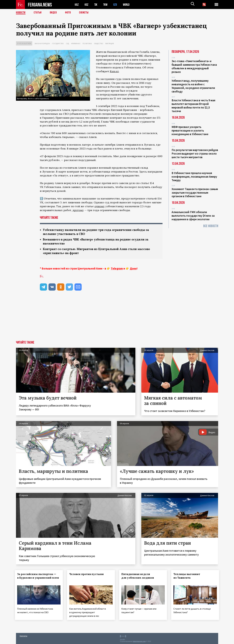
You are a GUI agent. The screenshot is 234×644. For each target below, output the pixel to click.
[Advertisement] (117, 318)
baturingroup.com (139, 641)
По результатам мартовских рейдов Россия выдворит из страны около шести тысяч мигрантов (195, 154)
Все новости (211, 226)
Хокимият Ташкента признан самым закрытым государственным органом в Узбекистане (195, 193)
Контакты (24, 635)
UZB (116, 5)
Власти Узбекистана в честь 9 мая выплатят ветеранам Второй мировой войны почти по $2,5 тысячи (193, 106)
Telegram (117, 268)
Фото (68, 13)
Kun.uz (114, 71)
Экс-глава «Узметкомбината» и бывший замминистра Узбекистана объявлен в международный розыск (194, 66)
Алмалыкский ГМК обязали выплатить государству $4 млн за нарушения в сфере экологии (193, 216)
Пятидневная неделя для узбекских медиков (138, 576)
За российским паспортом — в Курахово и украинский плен (38, 578)
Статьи (38, 13)
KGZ (87, 5)
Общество (99, 43)
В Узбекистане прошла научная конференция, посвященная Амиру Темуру (194, 177)
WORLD (127, 5)
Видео (53, 13)
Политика (87, 43)
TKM (106, 5)
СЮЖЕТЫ (84, 13)
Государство (58, 43)
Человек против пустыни (87, 574)
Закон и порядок (42, 43)
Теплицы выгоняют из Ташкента (188, 576)
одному (100, 206)
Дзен (133, 268)
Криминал (76, 43)
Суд (67, 43)
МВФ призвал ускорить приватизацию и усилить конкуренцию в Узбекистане (190, 130)
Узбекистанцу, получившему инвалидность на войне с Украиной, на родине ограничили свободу (193, 86)
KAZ (77, 5)
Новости (21, 13)
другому (78, 210)
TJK (96, 5)
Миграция (110, 43)
